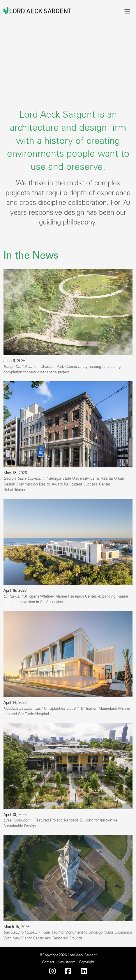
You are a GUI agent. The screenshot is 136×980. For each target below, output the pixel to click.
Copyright (87, 962)
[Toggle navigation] (127, 11)
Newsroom (67, 962)
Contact (48, 962)
